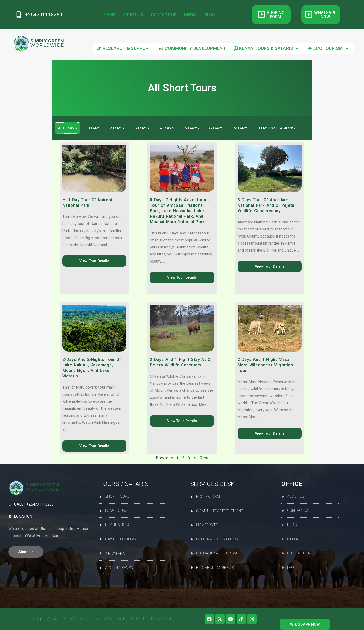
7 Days (241, 128)
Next (204, 458)
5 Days (192, 128)
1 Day (94, 128)
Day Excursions (277, 128)
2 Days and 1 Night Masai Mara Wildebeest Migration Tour (265, 365)
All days (68, 128)
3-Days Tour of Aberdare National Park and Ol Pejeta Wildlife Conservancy (266, 205)
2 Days (117, 128)
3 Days (142, 128)
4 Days (167, 128)
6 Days (216, 128)
